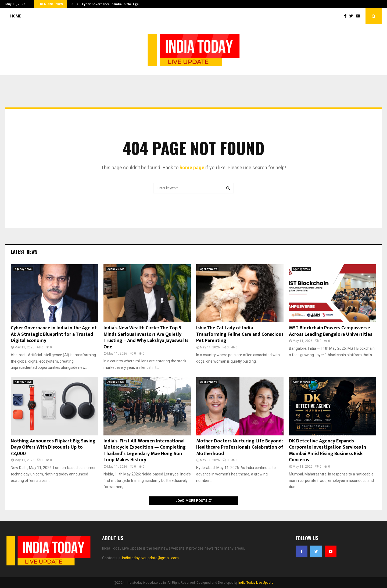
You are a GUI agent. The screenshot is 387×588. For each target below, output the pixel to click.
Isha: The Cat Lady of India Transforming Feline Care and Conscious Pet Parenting (240, 334)
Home (16, 16)
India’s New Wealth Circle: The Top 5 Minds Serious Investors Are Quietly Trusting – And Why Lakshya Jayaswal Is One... (146, 337)
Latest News (24, 252)
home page (192, 167)
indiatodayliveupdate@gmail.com (150, 558)
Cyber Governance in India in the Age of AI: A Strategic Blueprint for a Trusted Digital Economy (54, 334)
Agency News (23, 269)
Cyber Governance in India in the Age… (112, 4)
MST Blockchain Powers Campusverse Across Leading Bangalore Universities (331, 331)
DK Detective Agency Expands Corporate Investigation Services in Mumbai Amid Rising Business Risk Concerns (327, 450)
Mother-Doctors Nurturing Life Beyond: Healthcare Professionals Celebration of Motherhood (240, 447)
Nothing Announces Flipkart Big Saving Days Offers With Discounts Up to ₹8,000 (53, 447)
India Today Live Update (256, 583)
